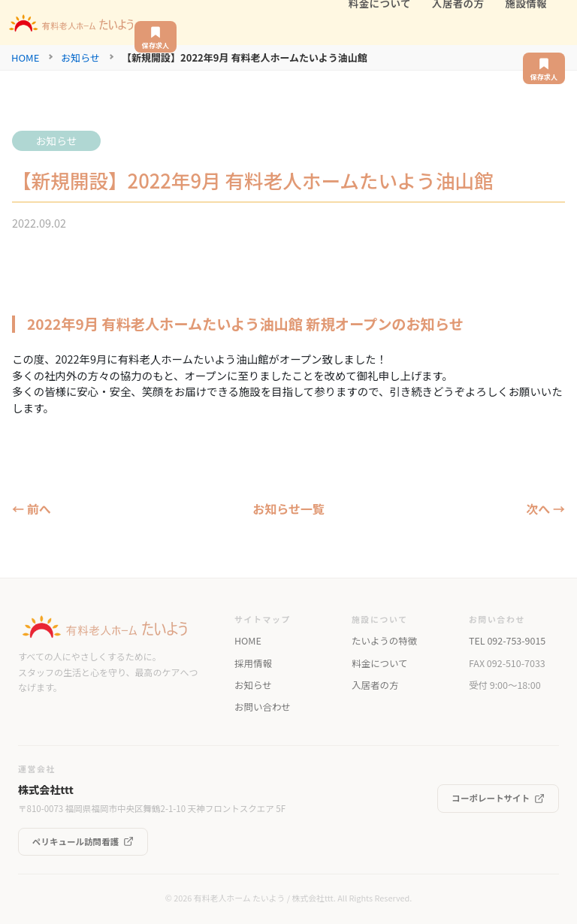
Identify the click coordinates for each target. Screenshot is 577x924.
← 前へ (32, 509)
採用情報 (253, 663)
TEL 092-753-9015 (507, 641)
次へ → (545, 509)
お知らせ (80, 57)
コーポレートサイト (498, 798)
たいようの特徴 (384, 641)
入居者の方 (375, 685)
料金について (379, 663)
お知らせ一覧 (288, 509)
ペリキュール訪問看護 (83, 841)
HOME (25, 57)
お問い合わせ (263, 707)
